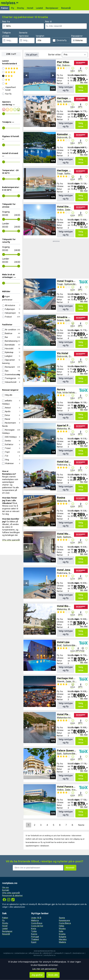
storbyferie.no (50, 955)
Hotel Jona (64, 570)
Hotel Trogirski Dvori (70, 281)
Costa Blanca (65, 923)
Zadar (68, 210)
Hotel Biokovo (65, 606)
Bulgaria (63, 937)
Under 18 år (36, 918)
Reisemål (66, 8)
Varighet (40, 36)
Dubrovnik (62, 137)
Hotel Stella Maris (68, 207)
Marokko (63, 939)
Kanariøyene (64, 920)
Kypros (34, 934)
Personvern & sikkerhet (12, 896)
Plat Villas (63, 62)
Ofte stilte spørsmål (11, 540)
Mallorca (35, 920)
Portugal (35, 937)
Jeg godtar (37, 975)
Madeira (62, 942)
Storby (21, 8)
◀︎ (26, 75)
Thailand (35, 939)
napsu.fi (68, 953)
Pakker (5, 8)
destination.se (78, 953)
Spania (62, 918)
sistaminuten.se (21, 953)
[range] (4, 114)
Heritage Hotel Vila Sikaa (72, 170)
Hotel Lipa (63, 642)
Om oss (5, 887)
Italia (61, 931)
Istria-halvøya (69, 392)
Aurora (61, 389)
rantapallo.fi (59, 953)
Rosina (61, 498)
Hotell (30, 8)
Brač (59, 645)
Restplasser (52, 8)
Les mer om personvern (44, 969)
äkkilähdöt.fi (48, 953)
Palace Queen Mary (69, 750)
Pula (59, 392)
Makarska (62, 429)
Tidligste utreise (6, 34)
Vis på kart (32, 55)
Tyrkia (34, 931)
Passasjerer (77, 36)
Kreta (34, 929)
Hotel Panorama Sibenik (72, 787)
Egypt (34, 942)
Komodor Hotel (66, 134)
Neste (81, 825)
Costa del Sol (37, 926)
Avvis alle (53, 975)
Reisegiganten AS (48, 951)
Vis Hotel (63, 353)
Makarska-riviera (65, 718)
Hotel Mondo (65, 534)
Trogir (60, 174)
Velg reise (82, 89)
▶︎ (53, 75)
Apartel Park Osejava (70, 425)
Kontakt (6, 890)
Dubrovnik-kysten (71, 65)
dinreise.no (38, 955)
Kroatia (76, 681)
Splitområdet (70, 101)
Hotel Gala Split (66, 462)
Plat (59, 65)
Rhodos (62, 929)
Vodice (60, 210)
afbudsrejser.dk (35, 953)
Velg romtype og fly (66, 89)
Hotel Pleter (64, 714)
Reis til (48, 22)
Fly (13, 8)
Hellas (62, 926)
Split (59, 101)
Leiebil (39, 8)
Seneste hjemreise (24, 34)
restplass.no (8, 953)
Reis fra (6, 22)
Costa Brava (37, 923)
